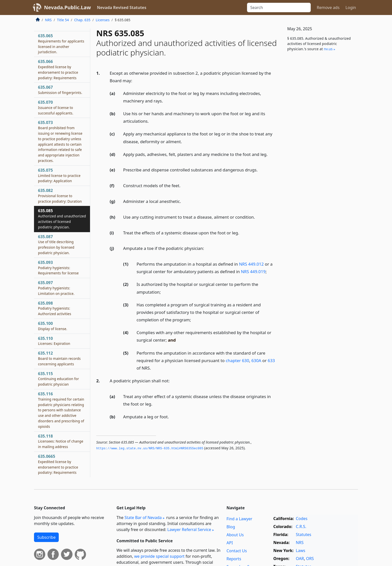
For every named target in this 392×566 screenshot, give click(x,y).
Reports (234, 559)
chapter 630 (237, 360)
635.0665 (58, 464)
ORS (310, 559)
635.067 (60, 90)
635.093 (58, 268)
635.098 (55, 308)
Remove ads (328, 7)
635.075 (59, 175)
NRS (48, 20)
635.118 (61, 441)
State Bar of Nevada (143, 518)
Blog (231, 527)
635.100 (53, 326)
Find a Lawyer (239, 519)
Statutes (303, 535)
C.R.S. (301, 527)
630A (256, 360)
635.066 (58, 69)
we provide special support (159, 556)
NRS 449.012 (251, 264)
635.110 (54, 341)
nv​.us (328, 49)
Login (351, 7)
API (230, 543)
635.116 (61, 410)
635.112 (59, 358)
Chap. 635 (82, 20)
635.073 (60, 141)
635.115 (58, 379)
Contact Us (237, 551)
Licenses (103, 20)
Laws (300, 551)
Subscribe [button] (46, 537)
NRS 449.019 (253, 272)
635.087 (56, 245)
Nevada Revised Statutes (122, 7)
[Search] (279, 7)
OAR (300, 559)
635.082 (60, 196)
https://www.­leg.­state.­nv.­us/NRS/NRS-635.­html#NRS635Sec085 (150, 449)
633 (271, 360)
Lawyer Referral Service (189, 530)
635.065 (61, 44)
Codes (301, 519)
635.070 (56, 107)
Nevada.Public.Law (67, 7)
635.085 (62, 219)
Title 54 (63, 20)
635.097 (56, 288)
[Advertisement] (320, 138)
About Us (235, 535)
